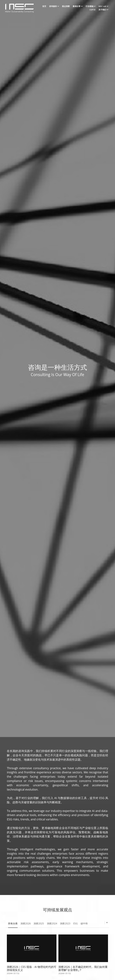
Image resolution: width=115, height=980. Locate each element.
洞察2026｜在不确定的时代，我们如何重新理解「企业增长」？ (83, 971)
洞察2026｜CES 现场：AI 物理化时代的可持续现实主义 (32, 971)
